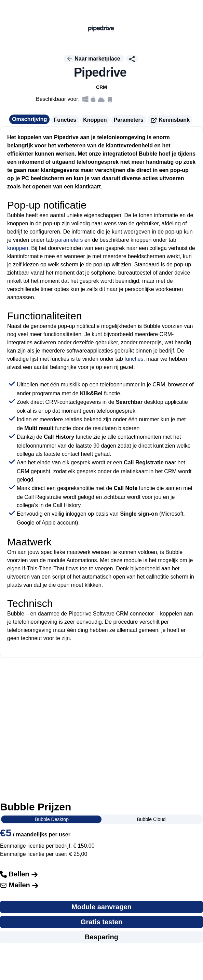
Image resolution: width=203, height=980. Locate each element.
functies (134, 359)
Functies (65, 120)
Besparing (101, 937)
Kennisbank (170, 120)
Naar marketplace (94, 59)
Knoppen (95, 120)
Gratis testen (101, 922)
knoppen (18, 248)
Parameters (129, 120)
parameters (69, 240)
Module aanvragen (101, 907)
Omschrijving (29, 119)
